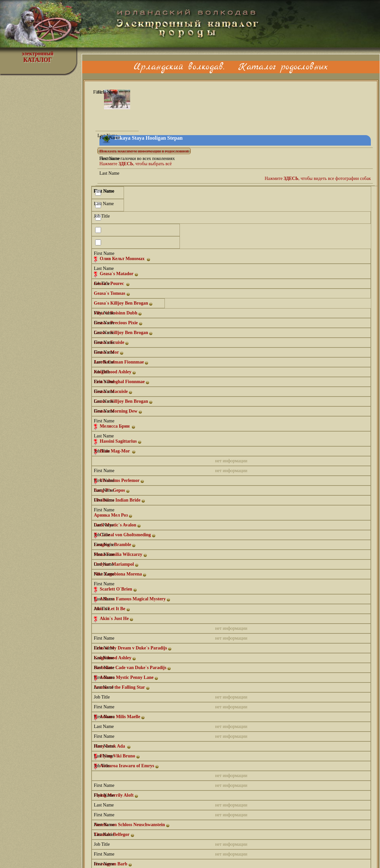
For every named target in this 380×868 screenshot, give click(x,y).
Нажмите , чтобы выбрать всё (136, 164)
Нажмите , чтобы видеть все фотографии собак (318, 178)
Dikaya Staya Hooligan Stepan (148, 138)
